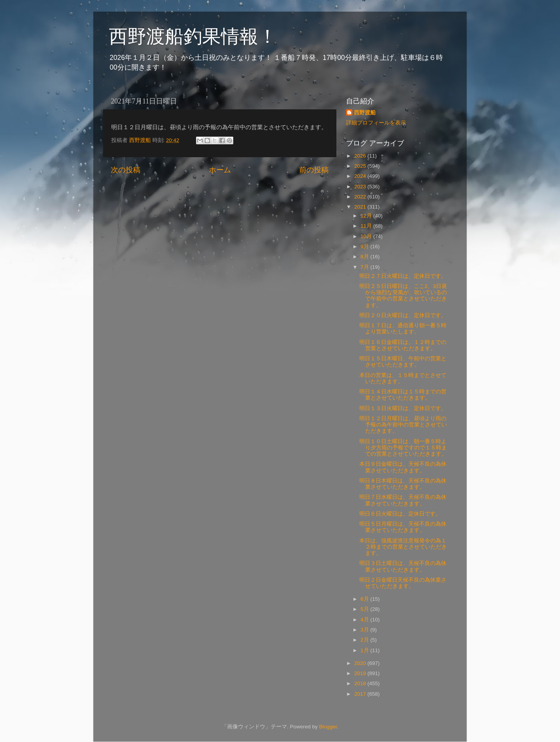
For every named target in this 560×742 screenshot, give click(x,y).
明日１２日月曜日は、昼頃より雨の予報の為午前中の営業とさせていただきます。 (403, 425)
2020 (361, 663)
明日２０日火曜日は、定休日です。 (403, 315)
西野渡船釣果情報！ (193, 36)
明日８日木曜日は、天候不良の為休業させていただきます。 (403, 484)
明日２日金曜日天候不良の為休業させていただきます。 (403, 583)
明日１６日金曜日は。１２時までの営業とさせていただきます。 (403, 345)
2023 (361, 187)
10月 (367, 236)
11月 (367, 226)
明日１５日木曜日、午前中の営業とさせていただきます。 (403, 362)
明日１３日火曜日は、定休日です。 (403, 408)
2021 (361, 207)
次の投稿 (126, 170)
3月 (365, 630)
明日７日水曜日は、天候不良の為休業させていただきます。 (403, 500)
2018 (361, 683)
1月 (365, 650)
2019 (361, 673)
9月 (365, 246)
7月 (365, 267)
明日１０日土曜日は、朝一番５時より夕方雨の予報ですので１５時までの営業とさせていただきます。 (403, 448)
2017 (361, 694)
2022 (361, 197)
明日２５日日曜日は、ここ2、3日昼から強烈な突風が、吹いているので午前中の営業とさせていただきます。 (403, 296)
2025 (361, 166)
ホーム (220, 170)
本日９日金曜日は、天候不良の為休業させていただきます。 (403, 467)
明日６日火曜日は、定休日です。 (400, 514)
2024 (361, 176)
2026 (361, 156)
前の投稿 (314, 170)
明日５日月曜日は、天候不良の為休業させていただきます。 (403, 527)
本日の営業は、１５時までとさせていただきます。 (403, 378)
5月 (365, 609)
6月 (365, 599)
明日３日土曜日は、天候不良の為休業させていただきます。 (403, 566)
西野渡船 (365, 113)
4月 (365, 620)
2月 (365, 640)
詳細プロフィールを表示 (376, 123)
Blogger (328, 727)
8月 (365, 257)
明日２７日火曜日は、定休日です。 (403, 276)
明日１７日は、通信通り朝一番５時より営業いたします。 (403, 329)
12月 (367, 216)
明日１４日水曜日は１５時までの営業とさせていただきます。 (403, 395)
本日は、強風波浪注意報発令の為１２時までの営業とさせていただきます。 (403, 547)
